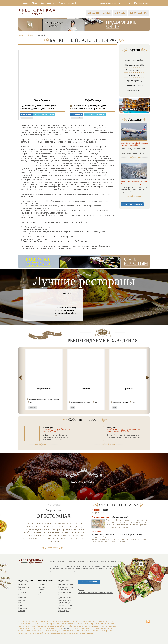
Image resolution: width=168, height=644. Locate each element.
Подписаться (140, 3)
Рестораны (22, 584)
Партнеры (42, 590)
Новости (25, 3)
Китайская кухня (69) (135, 65)
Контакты (41, 587)
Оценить (26, 115)
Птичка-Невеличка (101, 517)
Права (40, 592)
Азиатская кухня (65, 600)
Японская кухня (64, 590)
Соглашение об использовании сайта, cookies (96, 593)
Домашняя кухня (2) (135, 86)
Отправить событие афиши (132, 206)
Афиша (35, 3)
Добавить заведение (108, 3)
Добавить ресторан (48, 3)
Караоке (22, 611)
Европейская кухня (66, 584)
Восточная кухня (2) (135, 75)
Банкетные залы (25, 595)
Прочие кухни (63, 611)
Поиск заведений (138, 13)
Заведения (93, 13)
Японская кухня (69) (135, 70)
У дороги (96, 510)
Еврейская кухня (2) (135, 91)
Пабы (20, 605)
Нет (51, 109)
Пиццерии (22, 598)
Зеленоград (125, 3)
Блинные (22, 600)
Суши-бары (22, 592)
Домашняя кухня (65, 598)
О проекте (120, 13)
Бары (20, 603)
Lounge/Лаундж (24, 587)
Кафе (20, 590)
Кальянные (23, 608)
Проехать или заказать (44, 115)
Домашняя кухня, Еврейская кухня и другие (38, 106)
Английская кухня (65, 605)
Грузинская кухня (65, 608)
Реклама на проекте (67, 3)
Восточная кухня (65, 592)
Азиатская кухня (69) (135, 60)
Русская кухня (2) (135, 80)
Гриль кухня (63, 595)
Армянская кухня (65, 603)
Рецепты (81, 590)
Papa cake (96, 532)
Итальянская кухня (66, 587)
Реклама (41, 595)
